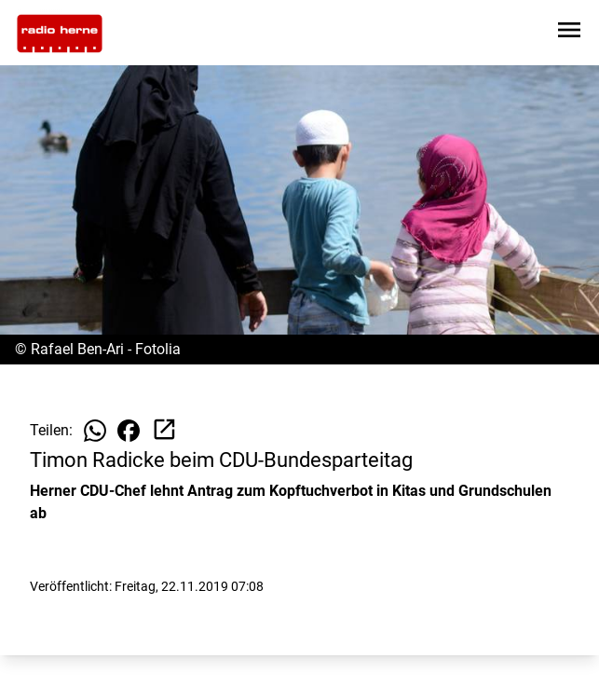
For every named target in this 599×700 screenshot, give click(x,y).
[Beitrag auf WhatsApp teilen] (95, 431)
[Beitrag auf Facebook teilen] (129, 431)
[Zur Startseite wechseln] (60, 34)
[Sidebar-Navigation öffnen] (569, 33)
